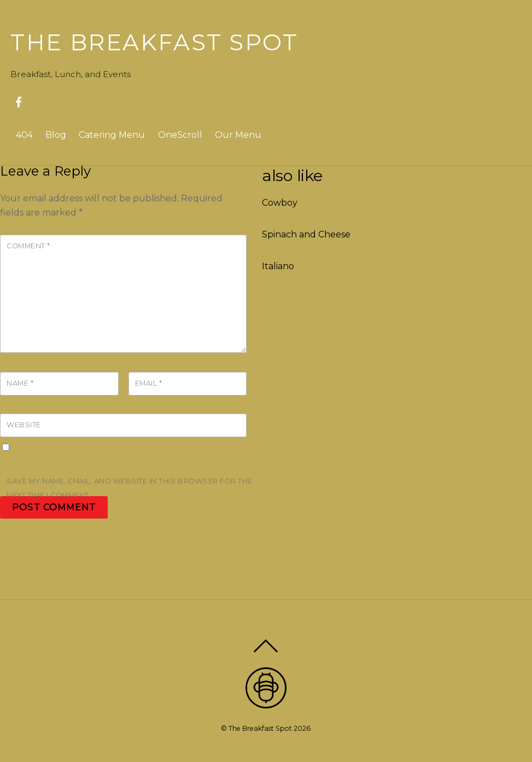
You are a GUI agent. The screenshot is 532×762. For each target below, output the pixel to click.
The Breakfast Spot (260, 728)
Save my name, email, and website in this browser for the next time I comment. (130, 488)
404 (24, 135)
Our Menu (238, 135)
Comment (28, 246)
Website (24, 425)
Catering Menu (112, 135)
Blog (56, 135)
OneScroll (180, 135)
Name (20, 383)
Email (149, 383)
